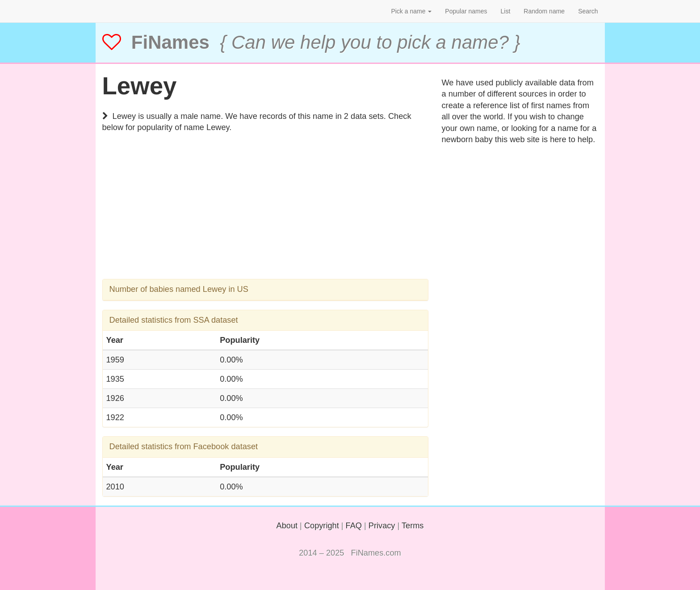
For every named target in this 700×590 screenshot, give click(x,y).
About (287, 526)
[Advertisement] (265, 216)
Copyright (322, 526)
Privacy (382, 526)
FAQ (354, 526)
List (506, 11)
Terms (413, 526)
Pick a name (411, 11)
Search (588, 11)
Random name (544, 11)
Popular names (466, 11)
